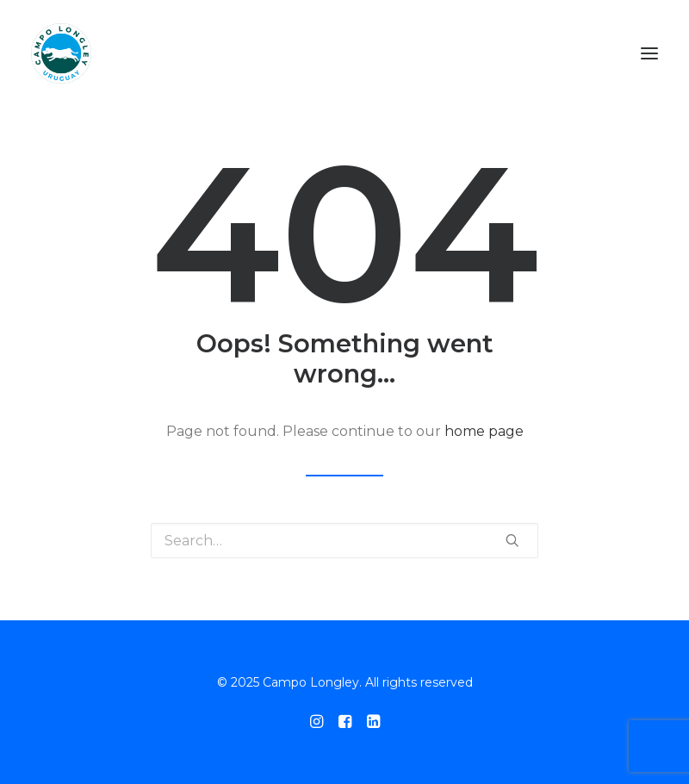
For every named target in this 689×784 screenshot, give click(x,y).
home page (484, 431)
